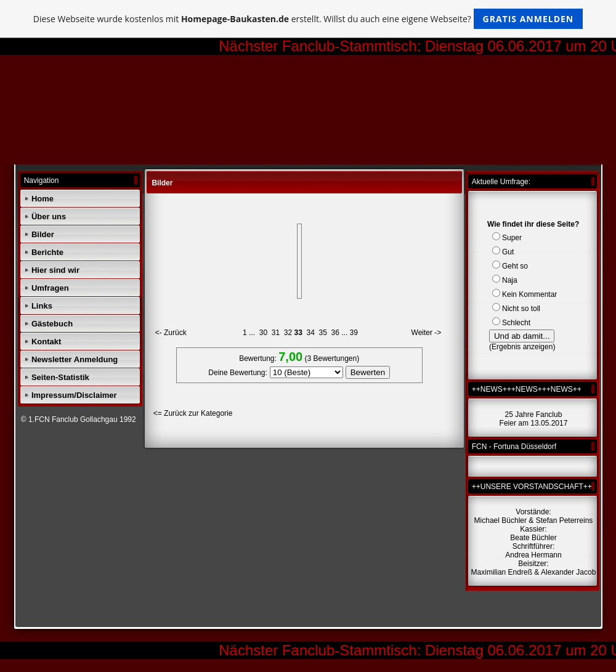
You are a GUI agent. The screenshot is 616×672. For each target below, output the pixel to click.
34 (311, 333)
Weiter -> (427, 333)
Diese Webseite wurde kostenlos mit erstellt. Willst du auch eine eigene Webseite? (308, 19)
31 (276, 333)
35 (323, 333)
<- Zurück (171, 333)
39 (354, 333)
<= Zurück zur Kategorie (193, 413)
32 (288, 333)
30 (263, 333)
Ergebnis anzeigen (522, 347)
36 (335, 333)
